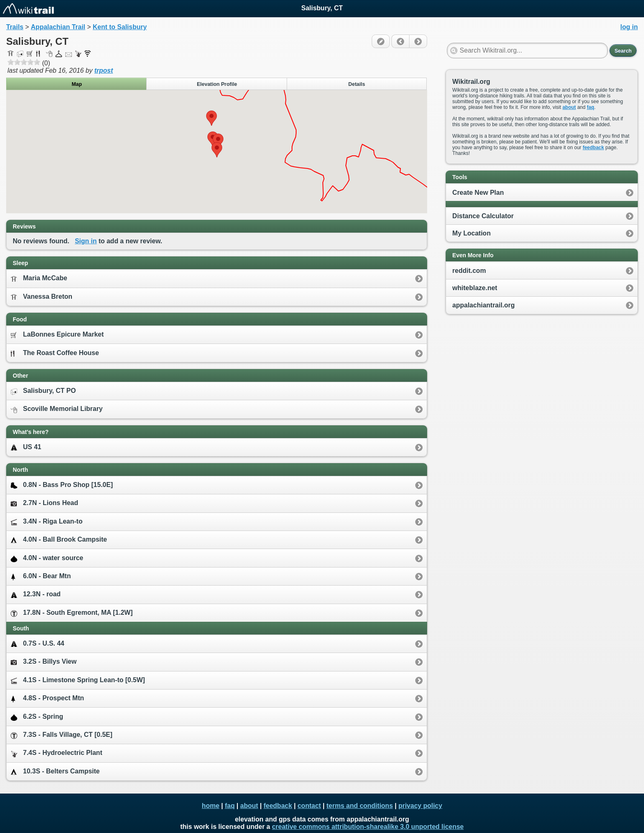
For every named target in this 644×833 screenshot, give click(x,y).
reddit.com (469, 271)
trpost (104, 70)
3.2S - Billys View (44, 661)
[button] (212, 118)
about (569, 107)
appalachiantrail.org (483, 305)
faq (591, 107)
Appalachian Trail (58, 27)
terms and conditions (360, 806)
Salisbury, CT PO (43, 391)
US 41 (26, 447)
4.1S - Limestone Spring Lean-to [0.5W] (78, 680)
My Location (471, 233)
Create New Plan (478, 193)
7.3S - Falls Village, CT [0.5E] (62, 735)
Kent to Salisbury (120, 27)
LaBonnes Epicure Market (57, 335)
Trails (15, 27)
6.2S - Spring (37, 717)
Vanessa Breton (41, 297)
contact (309, 806)
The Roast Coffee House (55, 353)
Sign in (86, 241)
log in (629, 27)
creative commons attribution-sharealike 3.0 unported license (368, 827)
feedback (593, 148)
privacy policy (420, 806)
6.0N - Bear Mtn (41, 576)
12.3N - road (36, 594)
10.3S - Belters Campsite (55, 772)
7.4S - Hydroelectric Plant (56, 753)
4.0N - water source (47, 558)
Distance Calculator (483, 216)
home (210, 806)
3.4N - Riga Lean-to (47, 522)
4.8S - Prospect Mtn (47, 698)
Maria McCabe (39, 278)
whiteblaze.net (475, 288)
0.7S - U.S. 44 (38, 644)
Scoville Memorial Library (57, 409)
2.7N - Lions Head (44, 503)
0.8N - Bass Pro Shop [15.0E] (62, 485)
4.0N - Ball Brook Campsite (59, 540)
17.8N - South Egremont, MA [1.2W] (72, 613)
